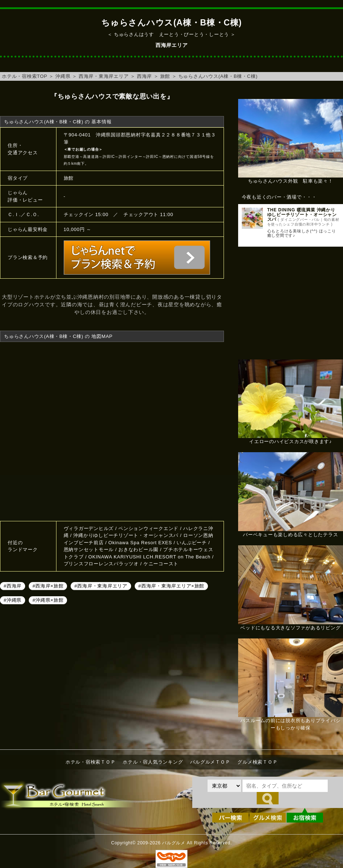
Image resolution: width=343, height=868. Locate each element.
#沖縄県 (13, 600)
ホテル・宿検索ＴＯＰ (91, 762)
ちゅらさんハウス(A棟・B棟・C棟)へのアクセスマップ (112, 430)
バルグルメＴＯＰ (210, 762)
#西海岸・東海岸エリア (101, 586)
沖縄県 (63, 76)
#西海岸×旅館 (48, 586)
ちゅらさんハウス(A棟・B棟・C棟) (218, 76)
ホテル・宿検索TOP (25, 76)
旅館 (165, 76)
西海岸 (144, 76)
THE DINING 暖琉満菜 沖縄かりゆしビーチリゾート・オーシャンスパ (302, 215)
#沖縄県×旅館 (48, 600)
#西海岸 (13, 586)
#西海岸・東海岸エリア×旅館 (171, 586)
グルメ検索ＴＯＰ (257, 762)
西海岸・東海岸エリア (104, 76)
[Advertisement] (291, 307)
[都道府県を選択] (224, 786)
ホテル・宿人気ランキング (153, 762)
